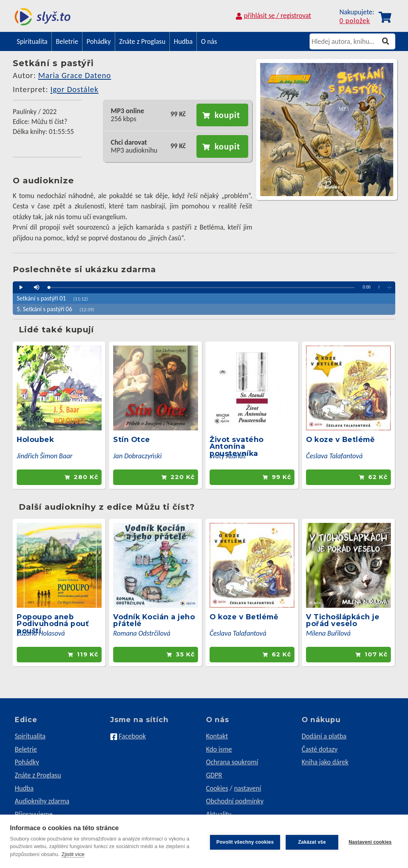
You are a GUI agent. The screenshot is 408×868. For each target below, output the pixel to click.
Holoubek (35, 439)
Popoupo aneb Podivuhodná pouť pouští (53, 624)
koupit (227, 115)
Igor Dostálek (74, 89)
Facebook (132, 736)
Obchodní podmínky (235, 801)
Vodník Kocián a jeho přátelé (154, 620)
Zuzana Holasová (41, 633)
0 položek (355, 21)
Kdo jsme (219, 749)
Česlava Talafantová (334, 456)
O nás (209, 41)
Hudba (183, 41)
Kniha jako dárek (325, 762)
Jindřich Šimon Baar (45, 456)
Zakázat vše (310, 841)
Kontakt (217, 736)
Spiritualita (32, 41)
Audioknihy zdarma (42, 801)
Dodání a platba (324, 736)
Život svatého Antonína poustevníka (237, 446)
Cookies (217, 788)
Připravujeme (34, 814)
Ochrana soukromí (232, 762)
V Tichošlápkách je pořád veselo (343, 620)
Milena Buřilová (328, 633)
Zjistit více (73, 854)
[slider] (202, 288)
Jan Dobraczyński (137, 456)
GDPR (214, 775)
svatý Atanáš (228, 456)
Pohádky (99, 41)
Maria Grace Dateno (75, 75)
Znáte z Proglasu (142, 41)
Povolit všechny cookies (243, 841)
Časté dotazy (320, 749)
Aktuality (219, 814)
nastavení (247, 788)
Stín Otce (132, 439)
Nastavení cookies (370, 841)
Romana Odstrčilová (142, 633)
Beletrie (67, 41)
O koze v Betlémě (340, 439)
